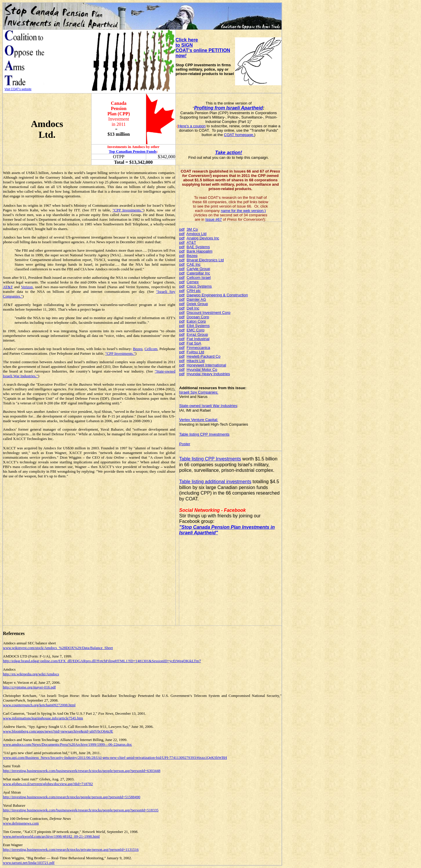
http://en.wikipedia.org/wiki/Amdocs (31, 674)
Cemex (193, 282)
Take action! (228, 153)
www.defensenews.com (21, 823)
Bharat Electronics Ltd (205, 260)
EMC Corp (195, 330)
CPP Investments (215, 434)
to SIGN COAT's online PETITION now (203, 50)
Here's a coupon (192, 126)
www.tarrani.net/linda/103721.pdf (29, 863)
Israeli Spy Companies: (199, 392)
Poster (185, 444)
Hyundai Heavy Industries (208, 374)
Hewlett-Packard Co (203, 356)
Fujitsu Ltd (195, 352)
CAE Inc (194, 264)
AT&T (8, 287)
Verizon (27, 287)
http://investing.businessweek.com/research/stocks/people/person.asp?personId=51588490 (72, 797)
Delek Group (197, 304)
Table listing (190, 434)
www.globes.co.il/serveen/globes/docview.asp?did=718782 (48, 784)
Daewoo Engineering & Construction (217, 295)
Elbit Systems (198, 326)
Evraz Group (197, 334)
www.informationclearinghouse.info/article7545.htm (43, 718)
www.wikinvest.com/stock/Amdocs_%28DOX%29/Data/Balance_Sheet (58, 648)
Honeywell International (206, 365)
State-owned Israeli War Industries (208, 406)
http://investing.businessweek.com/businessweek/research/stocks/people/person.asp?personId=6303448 (82, 771)
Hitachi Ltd (195, 361)
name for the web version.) (243, 211)
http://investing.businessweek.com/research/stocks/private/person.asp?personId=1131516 (71, 849)
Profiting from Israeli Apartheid (228, 108)
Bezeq (138, 349)
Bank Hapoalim (199, 251)
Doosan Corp (198, 317)
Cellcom (151, 349)
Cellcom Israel (199, 278)
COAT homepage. (239, 135)
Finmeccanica (198, 348)
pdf (182, 229)
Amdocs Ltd (197, 234)
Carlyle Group (198, 269)
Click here (187, 40)
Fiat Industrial (198, 339)
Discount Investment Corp (208, 313)
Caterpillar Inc (198, 273)
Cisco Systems (199, 286)
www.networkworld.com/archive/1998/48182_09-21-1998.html (51, 836)
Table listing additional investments (215, 482)
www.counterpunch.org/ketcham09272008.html (39, 705)
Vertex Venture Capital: (199, 420)
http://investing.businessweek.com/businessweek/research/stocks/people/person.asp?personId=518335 (81, 810)
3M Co (192, 229)
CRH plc (194, 291)
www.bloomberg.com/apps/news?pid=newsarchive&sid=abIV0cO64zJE (58, 731)
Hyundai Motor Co (202, 369)
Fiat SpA (194, 343)
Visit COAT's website (18, 89)
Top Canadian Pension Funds (133, 151)
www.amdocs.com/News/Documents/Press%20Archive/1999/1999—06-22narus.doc (67, 744)
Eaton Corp (196, 321)
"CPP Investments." (128, 210)
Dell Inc (193, 308)
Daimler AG (196, 299)
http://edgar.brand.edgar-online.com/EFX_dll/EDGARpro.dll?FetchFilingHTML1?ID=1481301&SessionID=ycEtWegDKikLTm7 (102, 661)
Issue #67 (213, 219)
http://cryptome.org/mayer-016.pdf (29, 687)
